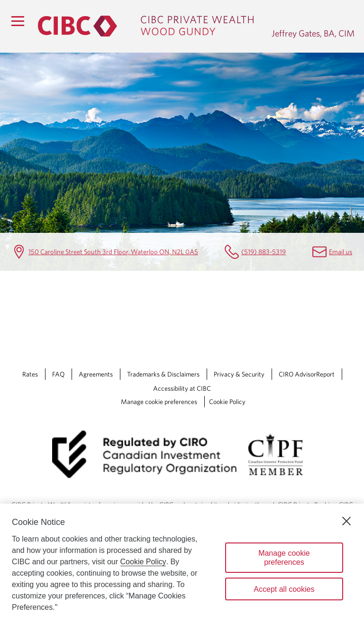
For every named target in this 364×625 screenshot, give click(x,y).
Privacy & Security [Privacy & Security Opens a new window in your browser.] (239, 374)
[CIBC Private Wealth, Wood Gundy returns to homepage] (150, 26)
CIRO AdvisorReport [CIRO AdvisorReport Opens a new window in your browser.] (307, 374)
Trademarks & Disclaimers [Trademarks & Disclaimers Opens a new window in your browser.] (163, 374)
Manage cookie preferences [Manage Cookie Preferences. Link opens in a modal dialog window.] (159, 402)
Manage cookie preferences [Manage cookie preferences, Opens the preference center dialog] (284, 558)
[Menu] (18, 21)
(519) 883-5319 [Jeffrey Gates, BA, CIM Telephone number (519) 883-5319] (264, 252)
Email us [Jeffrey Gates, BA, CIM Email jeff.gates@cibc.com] (341, 252)
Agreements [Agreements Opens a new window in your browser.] (96, 374)
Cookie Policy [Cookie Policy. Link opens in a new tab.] (227, 402)
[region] (182, 564)
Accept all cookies (284, 589)
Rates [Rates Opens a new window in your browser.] (30, 374)
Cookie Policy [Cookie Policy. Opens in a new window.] (143, 562)
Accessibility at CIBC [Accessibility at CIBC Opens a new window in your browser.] (182, 388)
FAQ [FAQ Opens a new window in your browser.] (58, 374)
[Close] (346, 521)
